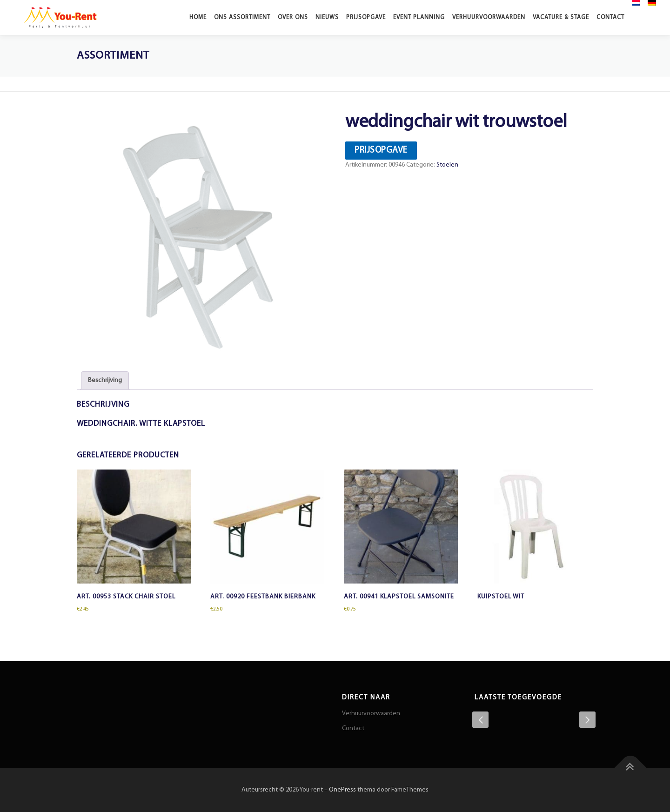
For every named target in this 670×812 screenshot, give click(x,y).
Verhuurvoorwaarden (489, 17)
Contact (610, 17)
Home (198, 17)
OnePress (342, 790)
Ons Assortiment (242, 17)
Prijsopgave (366, 17)
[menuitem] (636, 3)
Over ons (293, 17)
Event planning (419, 17)
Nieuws (327, 17)
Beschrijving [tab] (105, 380)
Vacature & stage (561, 17)
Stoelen (447, 165)
